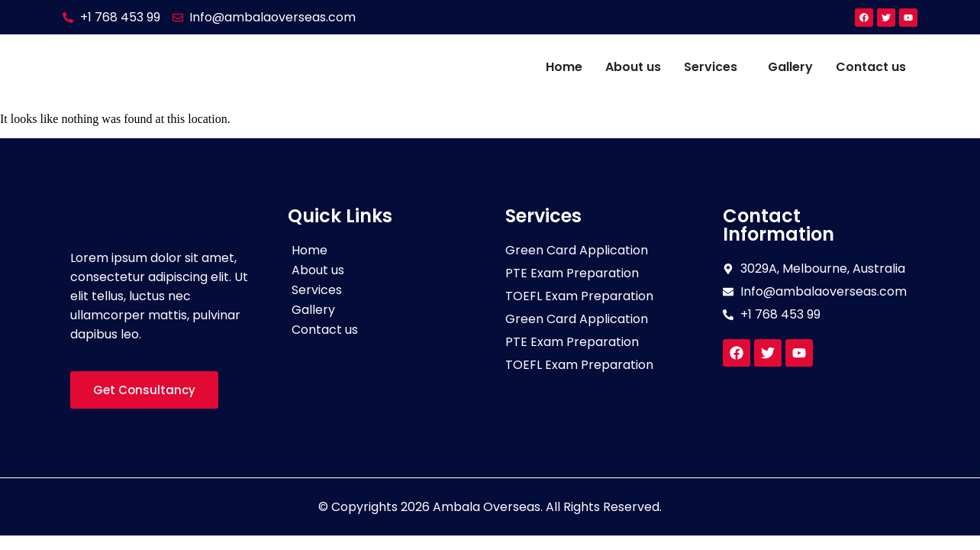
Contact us (871, 67)
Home (564, 67)
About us (633, 67)
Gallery (790, 67)
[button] (714, 67)
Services (711, 67)
